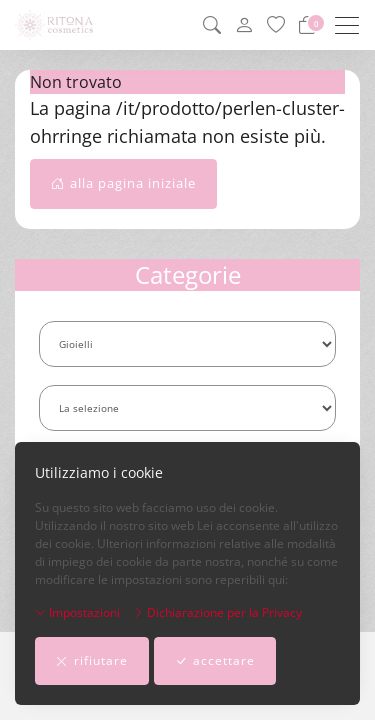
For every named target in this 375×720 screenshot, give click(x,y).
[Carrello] (307, 25)
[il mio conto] (244, 25)
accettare (215, 661)
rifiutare (92, 661)
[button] (212, 25)
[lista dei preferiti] (276, 25)
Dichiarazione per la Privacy (217, 612)
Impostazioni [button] (77, 612)
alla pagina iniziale (123, 184)
